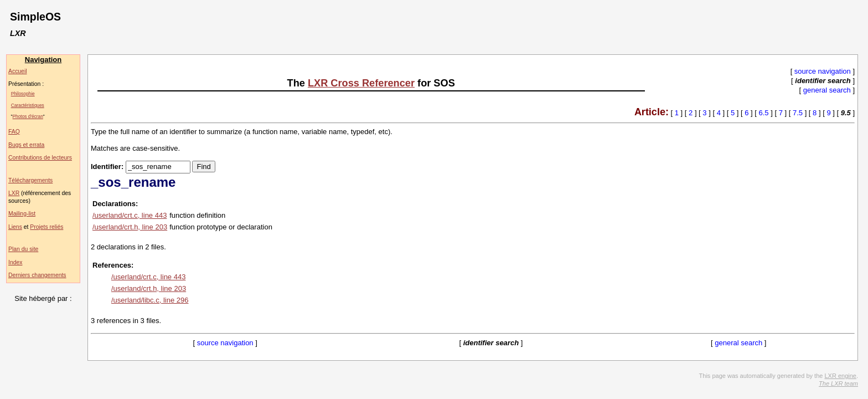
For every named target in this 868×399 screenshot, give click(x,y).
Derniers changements (37, 275)
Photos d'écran (28, 116)
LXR (14, 193)
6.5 (764, 113)
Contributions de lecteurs (40, 158)
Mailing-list (22, 214)
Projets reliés (46, 227)
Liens (15, 227)
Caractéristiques (28, 105)
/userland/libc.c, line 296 (150, 300)
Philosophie (23, 94)
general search (827, 90)
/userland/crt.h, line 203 (130, 227)
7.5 (798, 113)
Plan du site (23, 249)
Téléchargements (30, 180)
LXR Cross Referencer (361, 83)
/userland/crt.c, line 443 (130, 215)
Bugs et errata (26, 145)
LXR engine (840, 376)
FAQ (14, 132)
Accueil (18, 71)
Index (15, 262)
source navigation (823, 71)
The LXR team (838, 383)
